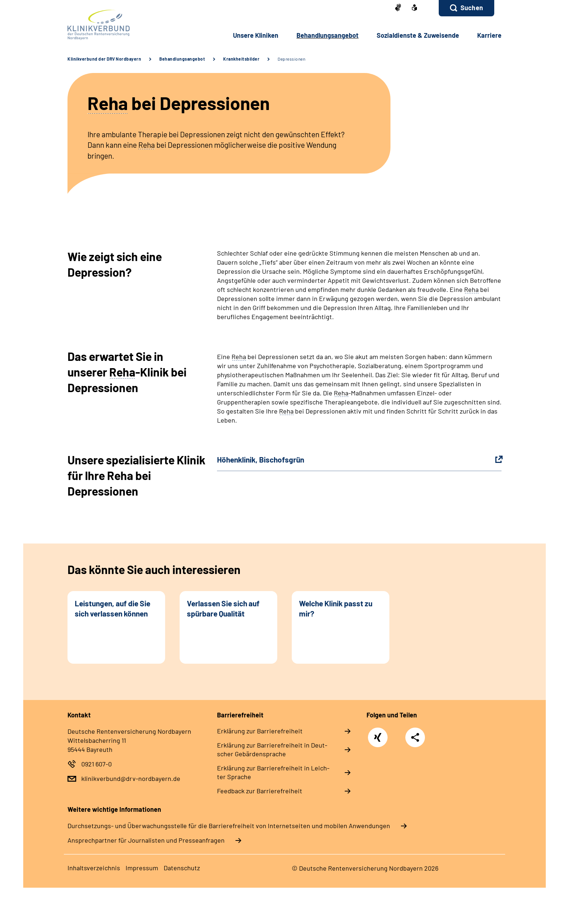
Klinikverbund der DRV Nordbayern (104, 59)
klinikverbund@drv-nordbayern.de (131, 778)
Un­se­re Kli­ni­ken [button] (256, 35)
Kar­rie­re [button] (489, 35)
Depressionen (291, 59)
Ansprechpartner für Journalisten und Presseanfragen (146, 840)
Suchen (472, 8)
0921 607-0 (97, 764)
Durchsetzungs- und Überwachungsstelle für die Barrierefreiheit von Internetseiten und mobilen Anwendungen (229, 826)
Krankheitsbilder (241, 59)
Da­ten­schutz (182, 868)
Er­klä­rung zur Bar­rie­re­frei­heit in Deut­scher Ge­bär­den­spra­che (272, 749)
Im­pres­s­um (142, 868)
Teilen (415, 737)
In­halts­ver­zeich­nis (94, 868)
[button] (466, 8)
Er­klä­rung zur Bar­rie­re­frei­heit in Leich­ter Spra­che (273, 772)
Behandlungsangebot (182, 59)
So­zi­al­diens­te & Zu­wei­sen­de (418, 35)
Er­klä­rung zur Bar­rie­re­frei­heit (260, 731)
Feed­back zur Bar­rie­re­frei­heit (260, 791)
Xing (378, 734)
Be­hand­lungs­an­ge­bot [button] (328, 35)
